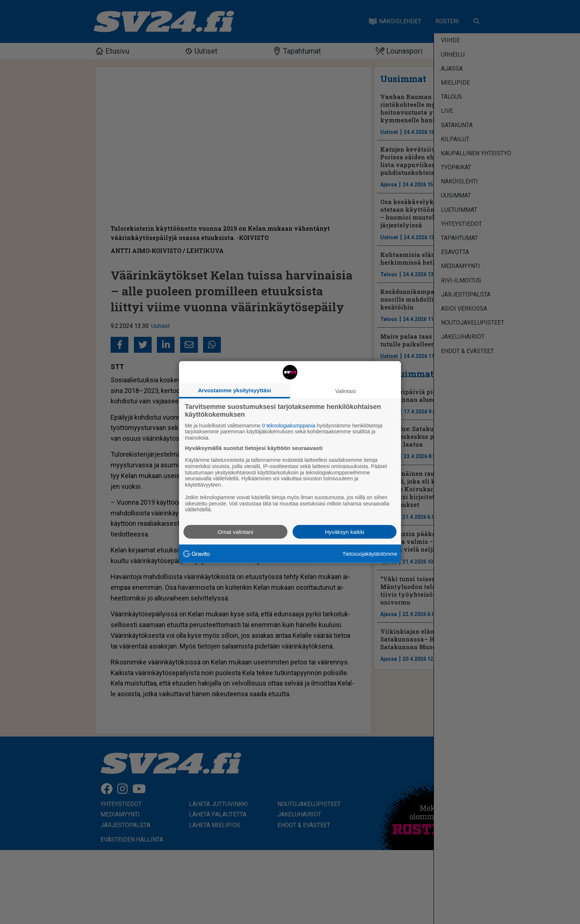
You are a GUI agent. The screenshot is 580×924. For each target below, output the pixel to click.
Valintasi (345, 391)
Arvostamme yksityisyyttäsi (235, 390)
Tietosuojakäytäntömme (370, 554)
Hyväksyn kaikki (345, 532)
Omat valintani (236, 532)
